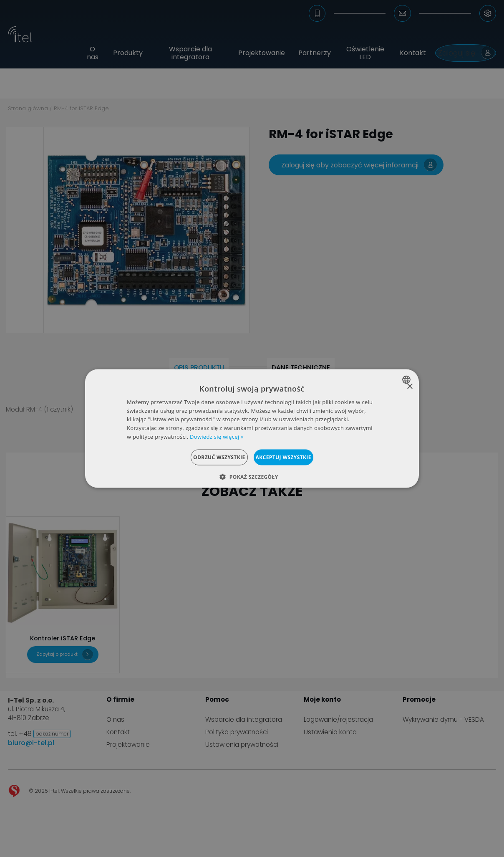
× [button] (409, 386)
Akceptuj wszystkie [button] (294, 457)
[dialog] (252, 428)
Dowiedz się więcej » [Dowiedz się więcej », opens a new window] (217, 437)
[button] (252, 477)
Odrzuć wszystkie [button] (209, 457)
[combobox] (407, 379)
